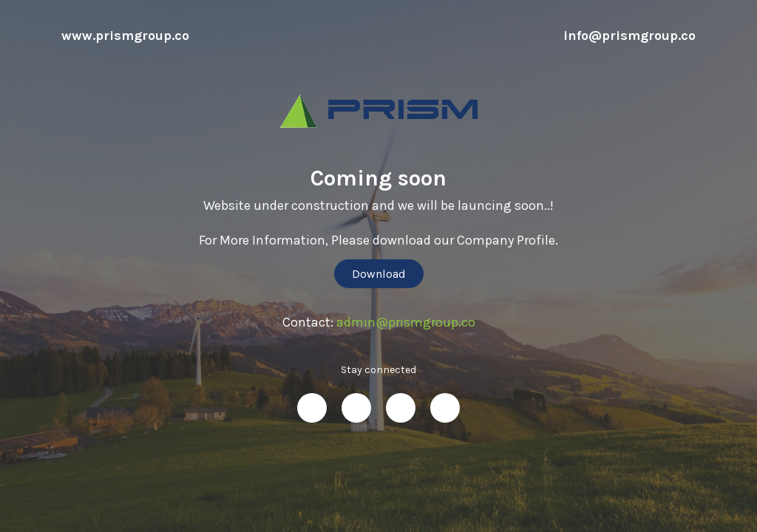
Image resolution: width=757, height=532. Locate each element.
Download (379, 274)
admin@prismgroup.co (406, 322)
